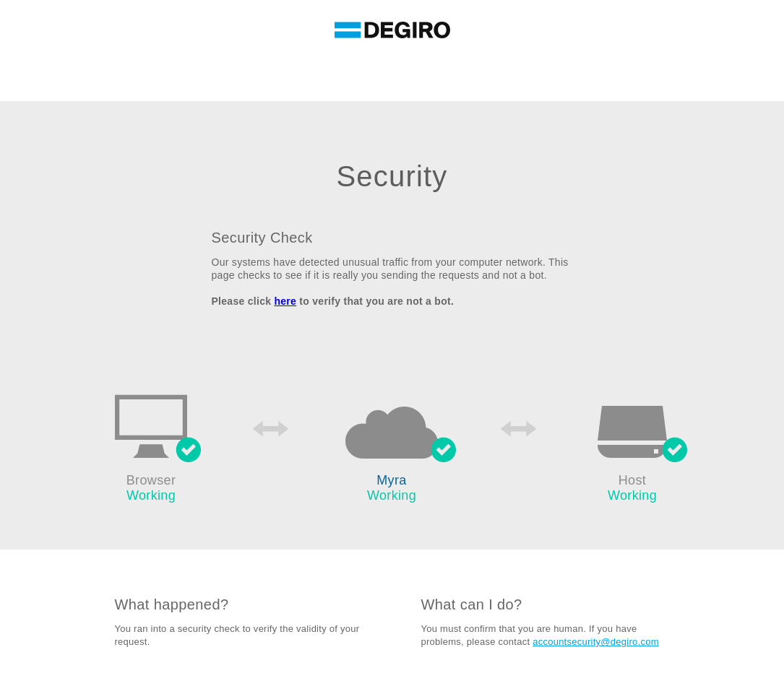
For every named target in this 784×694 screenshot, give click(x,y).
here (285, 301)
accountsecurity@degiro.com (596, 642)
